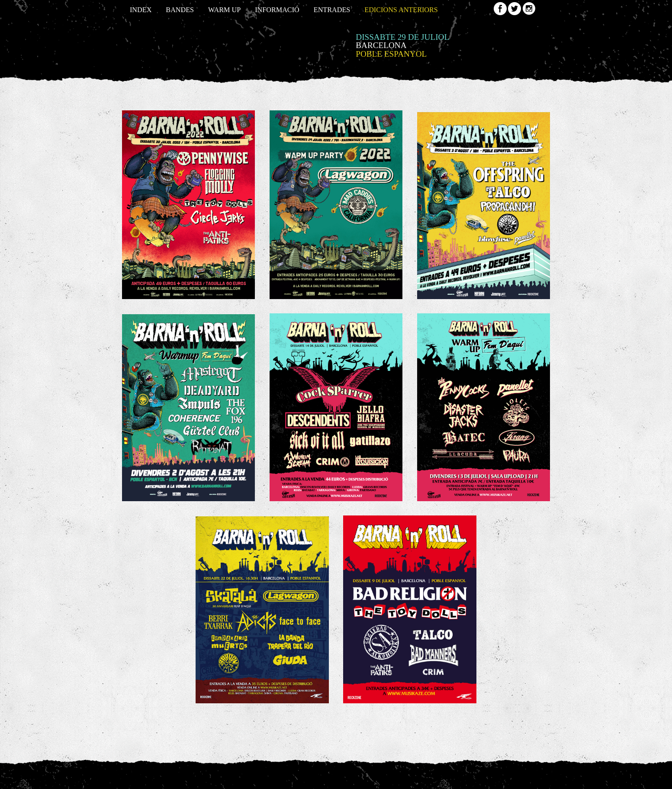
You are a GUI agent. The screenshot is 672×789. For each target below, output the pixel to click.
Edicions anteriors (401, 10)
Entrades (332, 10)
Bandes (180, 10)
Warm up (224, 10)
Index (141, 10)
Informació (277, 10)
